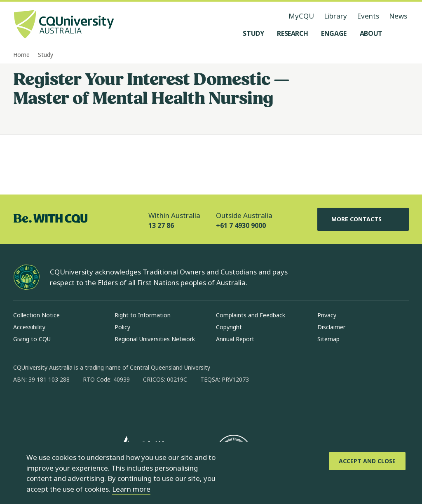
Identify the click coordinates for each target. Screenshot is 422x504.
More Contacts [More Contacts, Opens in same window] (363, 219)
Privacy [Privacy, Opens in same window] (327, 315)
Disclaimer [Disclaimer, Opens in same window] (331, 327)
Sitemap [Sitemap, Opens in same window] (328, 339)
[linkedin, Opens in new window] (65, 406)
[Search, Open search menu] (401, 33)
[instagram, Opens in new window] (44, 406)
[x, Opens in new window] (87, 406)
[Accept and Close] (367, 461)
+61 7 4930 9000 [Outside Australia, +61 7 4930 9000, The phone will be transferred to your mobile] (241, 225)
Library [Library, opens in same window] (335, 16)
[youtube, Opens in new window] (108, 406)
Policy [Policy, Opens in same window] (122, 327)
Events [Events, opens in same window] (368, 16)
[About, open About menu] (371, 33)
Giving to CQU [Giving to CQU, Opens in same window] (32, 339)
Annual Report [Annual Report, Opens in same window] (235, 339)
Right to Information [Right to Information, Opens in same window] (143, 315)
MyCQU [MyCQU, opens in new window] (301, 16)
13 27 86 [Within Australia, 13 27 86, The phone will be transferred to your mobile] (161, 225)
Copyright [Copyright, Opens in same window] (229, 327)
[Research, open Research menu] (292, 33)
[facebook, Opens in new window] (22, 406)
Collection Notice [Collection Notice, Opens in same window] (36, 315)
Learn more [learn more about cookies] (131, 489)
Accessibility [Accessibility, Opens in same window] (29, 327)
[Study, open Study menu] (253, 33)
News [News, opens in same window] (398, 16)
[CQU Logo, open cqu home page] (64, 25)
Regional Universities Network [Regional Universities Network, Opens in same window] (155, 339)
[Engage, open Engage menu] (334, 33)
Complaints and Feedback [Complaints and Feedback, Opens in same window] (251, 315)
